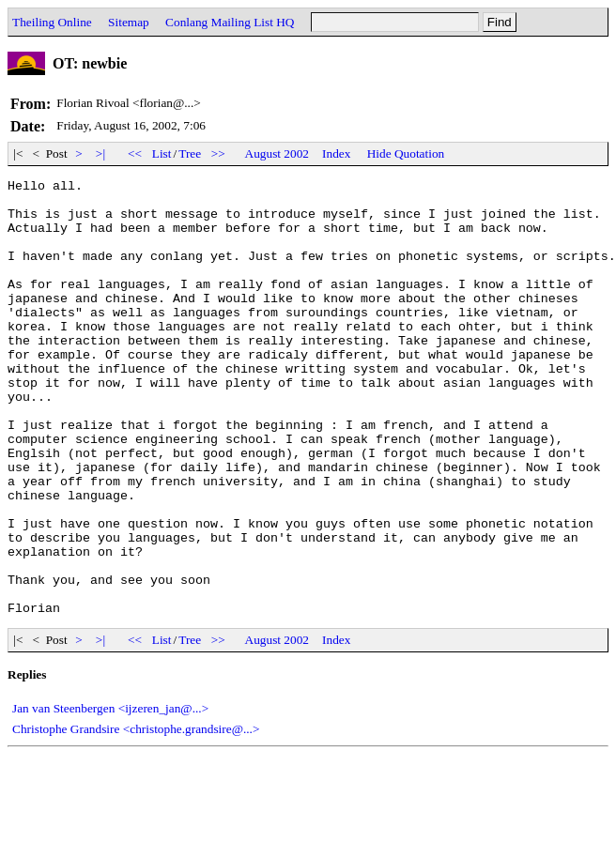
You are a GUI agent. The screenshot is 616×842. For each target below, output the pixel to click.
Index (336, 153)
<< (135, 153)
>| (101, 153)
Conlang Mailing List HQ (230, 22)
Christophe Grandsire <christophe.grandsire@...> (136, 816)
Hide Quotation (406, 153)
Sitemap (129, 22)
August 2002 (277, 153)
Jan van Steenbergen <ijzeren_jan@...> (110, 796)
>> (219, 153)
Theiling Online (52, 22)
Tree (190, 153)
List (162, 153)
